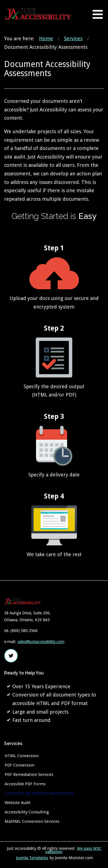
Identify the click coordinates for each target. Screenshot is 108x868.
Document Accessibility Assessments (39, 793)
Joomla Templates (32, 858)
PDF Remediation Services (29, 775)
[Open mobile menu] (98, 14)
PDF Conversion (20, 765)
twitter (11, 656)
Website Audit (18, 803)
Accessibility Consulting (27, 812)
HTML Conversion (22, 756)
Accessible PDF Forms (25, 784)
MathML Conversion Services (32, 821)
